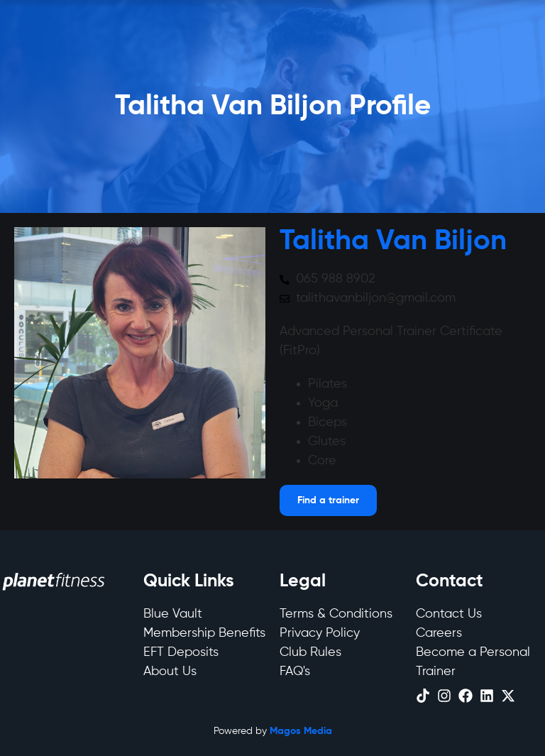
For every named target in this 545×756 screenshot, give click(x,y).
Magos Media (301, 731)
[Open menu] (328, 500)
